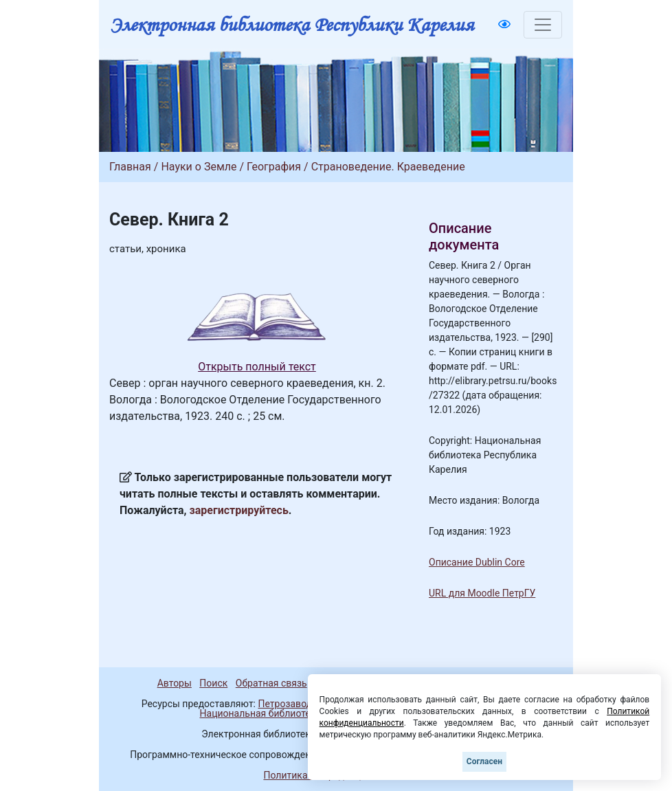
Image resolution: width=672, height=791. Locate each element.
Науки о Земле (199, 167)
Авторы (175, 683)
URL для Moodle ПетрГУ (482, 593)
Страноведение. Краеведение (388, 167)
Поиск (213, 683)
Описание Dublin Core (477, 562)
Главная (130, 167)
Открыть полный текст (257, 367)
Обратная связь (271, 683)
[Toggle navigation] (543, 25)
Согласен (484, 761)
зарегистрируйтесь (239, 510)
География (274, 167)
